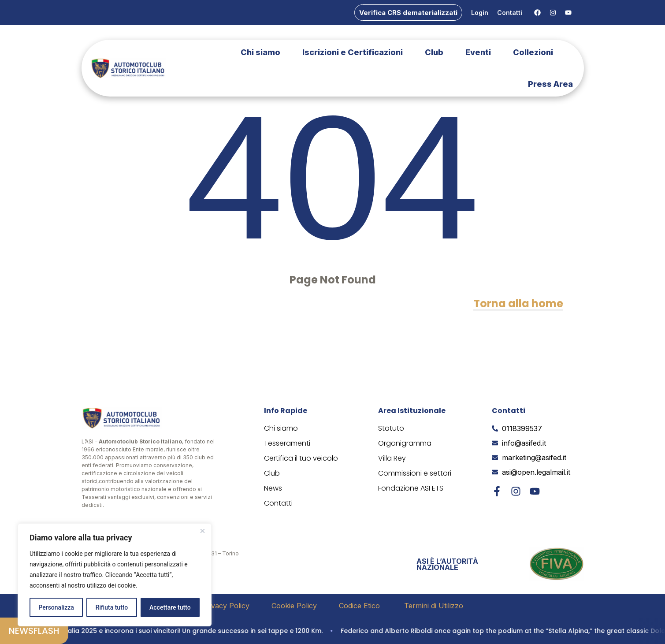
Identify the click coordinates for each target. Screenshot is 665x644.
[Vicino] (202, 531)
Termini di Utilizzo (434, 606)
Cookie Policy (294, 606)
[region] (115, 575)
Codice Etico (360, 606)
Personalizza (56, 607)
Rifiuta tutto (112, 607)
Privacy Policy (226, 606)
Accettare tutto (170, 607)
